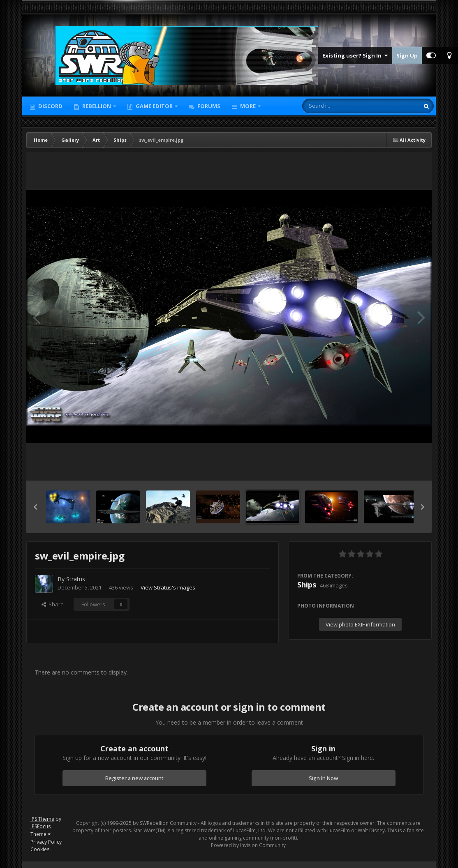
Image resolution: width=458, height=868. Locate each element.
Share (53, 604)
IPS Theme (42, 819)
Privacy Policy (46, 842)
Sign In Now (323, 778)
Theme (40, 834)
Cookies (40, 849)
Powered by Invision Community (248, 845)
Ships (307, 585)
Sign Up (407, 55)
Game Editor (154, 106)
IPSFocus (40, 826)
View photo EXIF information (360, 624)
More (248, 106)
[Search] (339, 106)
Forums (208, 106)
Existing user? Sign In (355, 55)
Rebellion (97, 106)
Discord (50, 106)
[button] (35, 507)
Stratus (76, 579)
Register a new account (134, 778)
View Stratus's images (168, 587)
